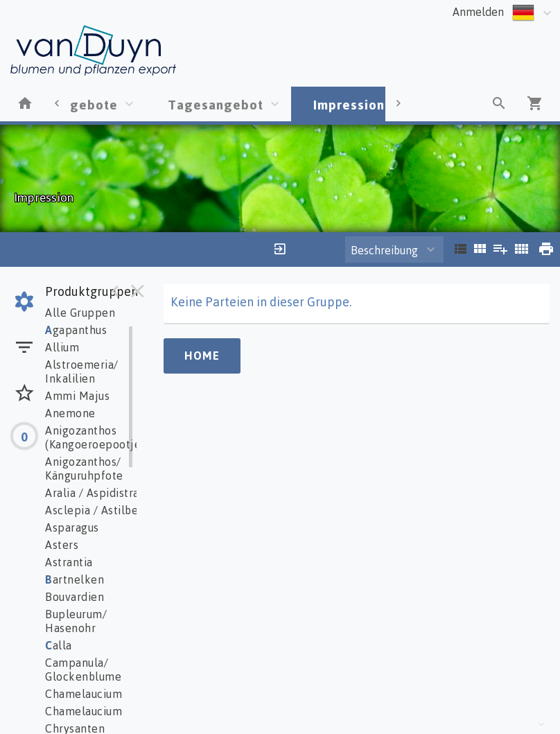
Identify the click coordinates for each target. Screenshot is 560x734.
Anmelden (478, 12)
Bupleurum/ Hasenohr (76, 621)
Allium (62, 347)
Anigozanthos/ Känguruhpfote (84, 469)
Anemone (70, 413)
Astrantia (69, 562)
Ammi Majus (77, 396)
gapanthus (76, 330)
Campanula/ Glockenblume (83, 670)
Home (202, 356)
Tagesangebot (216, 104)
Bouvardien (75, 597)
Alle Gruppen (80, 313)
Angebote (86, 104)
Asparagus (72, 527)
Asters (62, 545)
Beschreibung (384, 250)
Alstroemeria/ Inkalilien (82, 372)
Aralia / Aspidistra (92, 493)
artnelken (75, 579)
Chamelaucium (84, 694)
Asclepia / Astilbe (91, 510)
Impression (349, 104)
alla (59, 645)
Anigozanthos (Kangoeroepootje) (95, 437)
